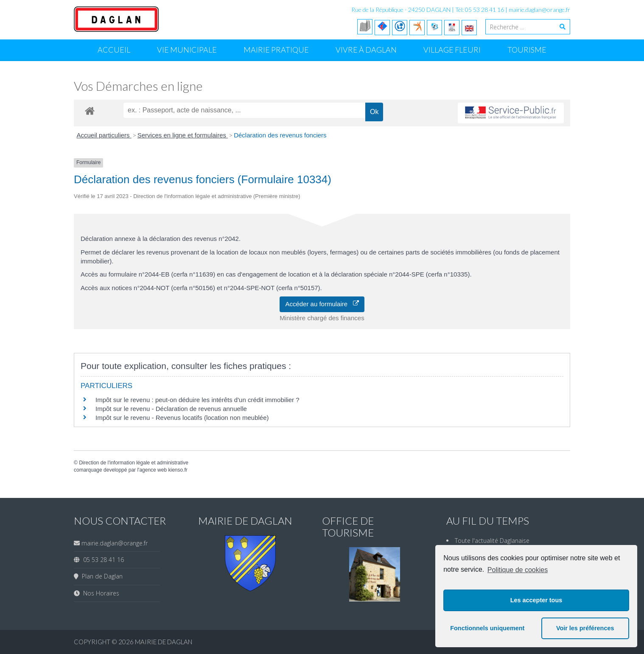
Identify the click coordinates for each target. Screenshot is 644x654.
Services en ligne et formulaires (183, 135)
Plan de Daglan (101, 576)
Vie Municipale (187, 50)
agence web (153, 470)
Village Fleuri (452, 50)
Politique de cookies (518, 570)
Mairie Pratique (276, 50)
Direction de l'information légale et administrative (134, 463)
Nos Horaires (99, 593)
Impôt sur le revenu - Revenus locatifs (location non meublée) (182, 418)
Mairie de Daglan (164, 642)
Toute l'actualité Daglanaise (492, 541)
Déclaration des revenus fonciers (280, 135)
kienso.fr (178, 470)
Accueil (114, 50)
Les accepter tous (536, 600)
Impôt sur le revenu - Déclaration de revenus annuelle (171, 409)
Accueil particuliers (104, 135)
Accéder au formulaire (322, 304)
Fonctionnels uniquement (487, 628)
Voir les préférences (585, 628)
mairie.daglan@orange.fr (539, 10)
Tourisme (527, 50)
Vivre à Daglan (366, 50)
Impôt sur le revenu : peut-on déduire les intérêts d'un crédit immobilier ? (197, 400)
